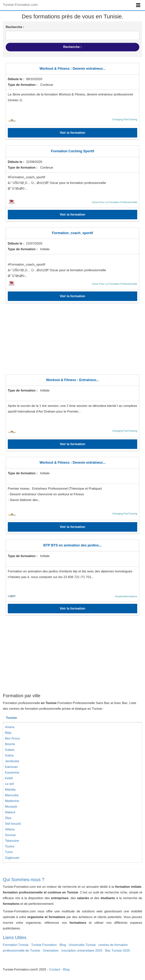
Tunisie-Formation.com (20, 5)
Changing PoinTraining (125, 119)
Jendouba (12, 761)
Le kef (9, 784)
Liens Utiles (15, 937)
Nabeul (10, 812)
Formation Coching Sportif (72, 151)
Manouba (12, 795)
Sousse (10, 835)
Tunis (9, 852)
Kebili (9, 778)
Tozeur (10, 846)
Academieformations (126, 596)
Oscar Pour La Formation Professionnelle (115, 202)
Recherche (72, 47)
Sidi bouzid (13, 824)
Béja (8, 733)
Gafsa (9, 755)
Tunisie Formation (44, 945)
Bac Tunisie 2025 (117, 951)
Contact (55, 969)
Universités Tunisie (82, 945)
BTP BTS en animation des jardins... (72, 545)
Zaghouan (12, 858)
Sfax (8, 818)
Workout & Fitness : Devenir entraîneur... (72, 69)
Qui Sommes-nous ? (24, 880)
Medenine (12, 801)
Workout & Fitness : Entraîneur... (73, 380)
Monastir (11, 807)
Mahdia (10, 790)
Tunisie (11, 718)
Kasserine (12, 773)
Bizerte (10, 744)
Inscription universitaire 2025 (82, 951)
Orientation (51, 951)
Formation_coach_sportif (72, 233)
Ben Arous (12, 738)
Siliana (10, 829)
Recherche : (15, 27)
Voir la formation (72, 133)
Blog (63, 945)
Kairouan (11, 767)
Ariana (10, 727)
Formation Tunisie (16, 945)
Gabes (10, 750)
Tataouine (12, 841)
